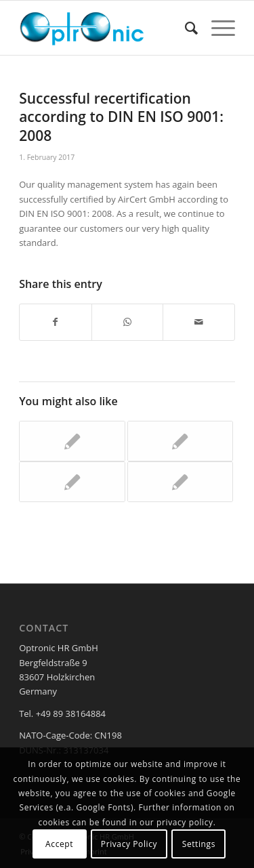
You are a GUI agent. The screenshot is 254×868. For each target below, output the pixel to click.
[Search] (185, 28)
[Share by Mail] (199, 322)
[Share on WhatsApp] (128, 322)
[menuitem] (185, 28)
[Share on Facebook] (56, 322)
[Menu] (216, 28)
